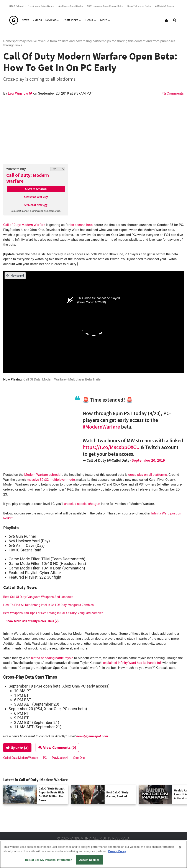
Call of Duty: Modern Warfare (28, 178)
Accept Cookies (89, 860)
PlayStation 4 (60, 758)
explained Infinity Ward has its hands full (132, 663)
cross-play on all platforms (148, 475)
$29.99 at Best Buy (36, 197)
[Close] (180, 847)
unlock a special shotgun (82, 504)
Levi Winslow (19, 93)
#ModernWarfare (101, 427)
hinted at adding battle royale (52, 658)
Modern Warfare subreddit (43, 475)
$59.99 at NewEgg (36, 205)
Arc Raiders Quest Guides (71, 6)
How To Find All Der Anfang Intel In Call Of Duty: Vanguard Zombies (48, 605)
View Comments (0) (58, 747)
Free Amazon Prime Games (41, 6)
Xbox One (79, 758)
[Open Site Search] (175, 20)
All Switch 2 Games (164, 6)
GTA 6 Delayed (16, 6)
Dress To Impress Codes (139, 6)
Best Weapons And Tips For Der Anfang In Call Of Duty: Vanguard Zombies (53, 613)
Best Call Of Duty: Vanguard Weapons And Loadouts (38, 597)
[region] (93, 854)
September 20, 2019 (148, 460)
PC (45, 758)
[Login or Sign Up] (166, 20)
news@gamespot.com (92, 736)
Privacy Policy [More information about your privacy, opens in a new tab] (117, 851)
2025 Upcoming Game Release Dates (105, 6)
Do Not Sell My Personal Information (49, 860)
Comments (173, 93)
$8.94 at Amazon (36, 189)
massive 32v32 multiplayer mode (51, 480)
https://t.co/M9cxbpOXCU (111, 447)
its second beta (82, 225)
